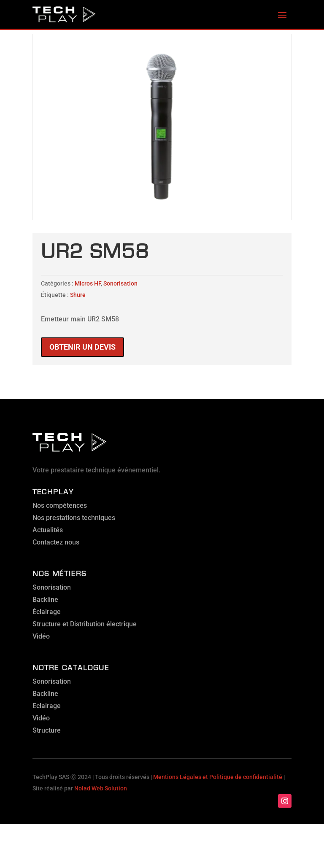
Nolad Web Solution (101, 788)
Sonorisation (120, 283)
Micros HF (88, 283)
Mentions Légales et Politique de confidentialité (218, 777)
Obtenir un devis (82, 347)
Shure (78, 295)
